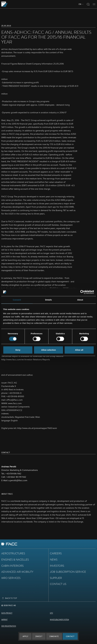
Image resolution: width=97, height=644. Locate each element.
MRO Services (11, 578)
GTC (51, 613)
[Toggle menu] (94, 4)
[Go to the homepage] (4, 4)
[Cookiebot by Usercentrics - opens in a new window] (82, 292)
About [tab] (80, 300)
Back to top (9, 598)
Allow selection (48, 350)
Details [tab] (49, 300)
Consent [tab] (17, 300)
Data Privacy (7, 613)
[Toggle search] (88, 4)
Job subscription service (68, 572)
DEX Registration (9, 626)
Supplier (56, 578)
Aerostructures (13, 553)
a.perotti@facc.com (18, 480)
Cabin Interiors (12, 566)
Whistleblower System (59, 620)
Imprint (4, 620)
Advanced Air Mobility (17, 572)
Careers (56, 553)
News (54, 560)
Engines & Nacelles (15, 560)
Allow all (79, 350)
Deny (18, 350)
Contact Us (58, 584)
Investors (57, 566)
